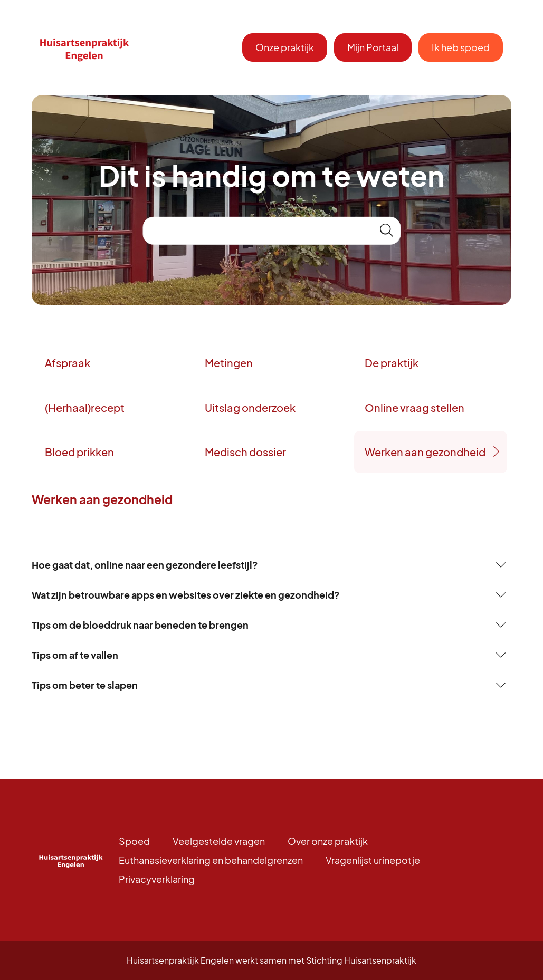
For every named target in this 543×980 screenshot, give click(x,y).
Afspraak (68, 363)
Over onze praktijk (328, 841)
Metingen (229, 363)
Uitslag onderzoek (250, 407)
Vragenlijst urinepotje (373, 860)
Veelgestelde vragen (219, 841)
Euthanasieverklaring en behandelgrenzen (211, 860)
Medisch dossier (245, 452)
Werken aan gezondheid (425, 452)
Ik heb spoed (461, 47)
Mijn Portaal (373, 47)
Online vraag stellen (415, 407)
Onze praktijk (285, 47)
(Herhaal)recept (85, 407)
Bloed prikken (79, 452)
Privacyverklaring (157, 879)
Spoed (134, 841)
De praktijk (392, 363)
